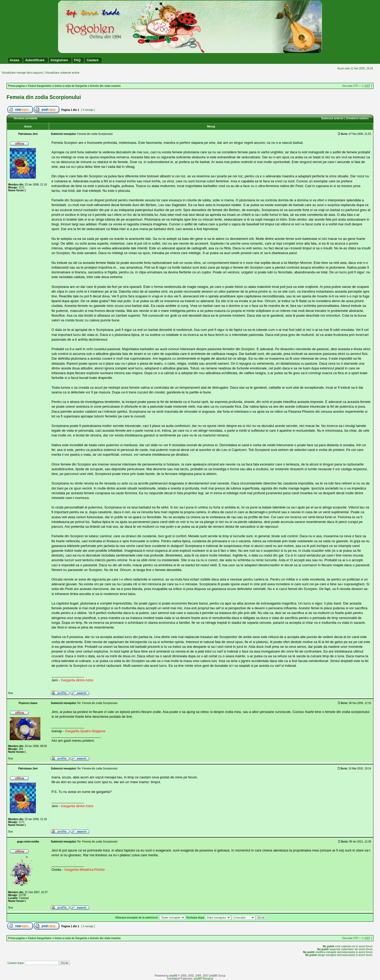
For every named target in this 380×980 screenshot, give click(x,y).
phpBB (173, 976)
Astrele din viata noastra (105, 86)
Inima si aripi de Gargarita (71, 86)
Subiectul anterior (332, 118)
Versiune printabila (25, 118)
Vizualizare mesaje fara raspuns (22, 73)
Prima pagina (16, 86)
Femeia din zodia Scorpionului (44, 97)
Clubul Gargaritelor (40, 86)
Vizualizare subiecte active (62, 73)
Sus (11, 693)
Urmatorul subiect (357, 118)
